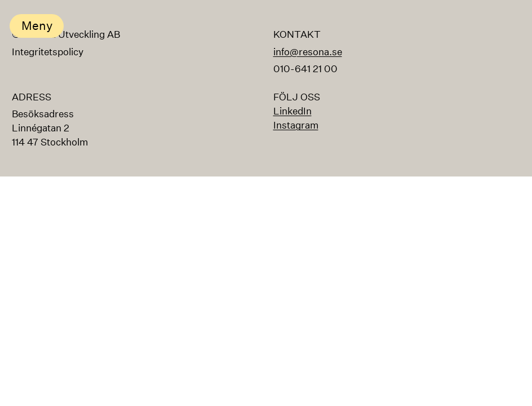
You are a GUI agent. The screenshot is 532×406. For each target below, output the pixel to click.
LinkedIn (292, 111)
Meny (37, 26)
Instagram (296, 125)
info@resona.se (308, 52)
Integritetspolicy (48, 52)
